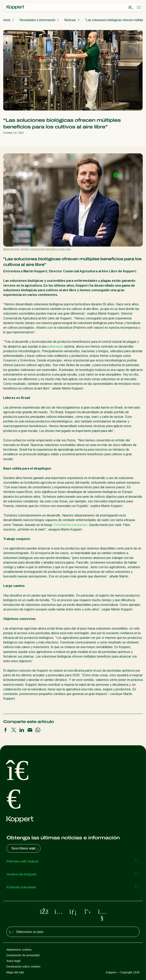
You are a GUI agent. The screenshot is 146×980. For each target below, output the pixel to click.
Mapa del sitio (15, 972)
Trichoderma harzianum (70, 525)
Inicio (7, 20)
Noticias (70, 20)
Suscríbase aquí (25, 848)
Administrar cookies (19, 950)
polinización (55, 346)
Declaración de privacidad (23, 955)
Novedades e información (37, 20)
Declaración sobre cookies (23, 967)
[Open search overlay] (131, 7)
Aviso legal (13, 961)
